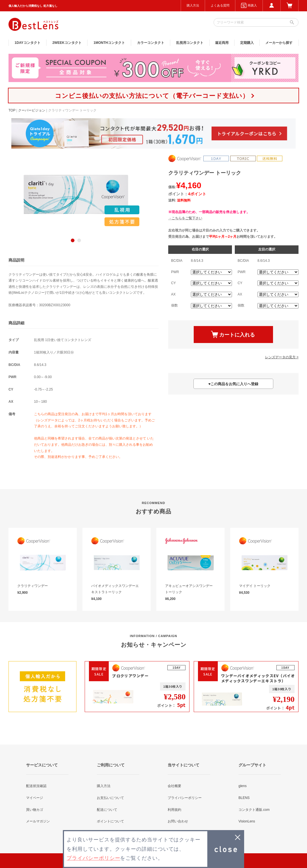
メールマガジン (38, 821)
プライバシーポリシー (185, 798)
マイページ (35, 798)
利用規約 (174, 810)
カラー (151, 43)
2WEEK (67, 43)
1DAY (28, 43)
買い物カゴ (35, 810)
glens (243, 786)
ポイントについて (110, 821)
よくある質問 (220, 5)
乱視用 (190, 43)
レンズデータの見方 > (282, 357)
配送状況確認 (36, 786)
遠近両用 (222, 43)
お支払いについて (110, 798)
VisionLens (247, 821)
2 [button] (79, 240)
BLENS (244, 798)
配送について (107, 810)
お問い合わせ (178, 821)
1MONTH (109, 43)
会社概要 (174, 786)
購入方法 (193, 5)
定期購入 (247, 43)
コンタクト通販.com (254, 810)
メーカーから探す (279, 43)
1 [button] (73, 240)
